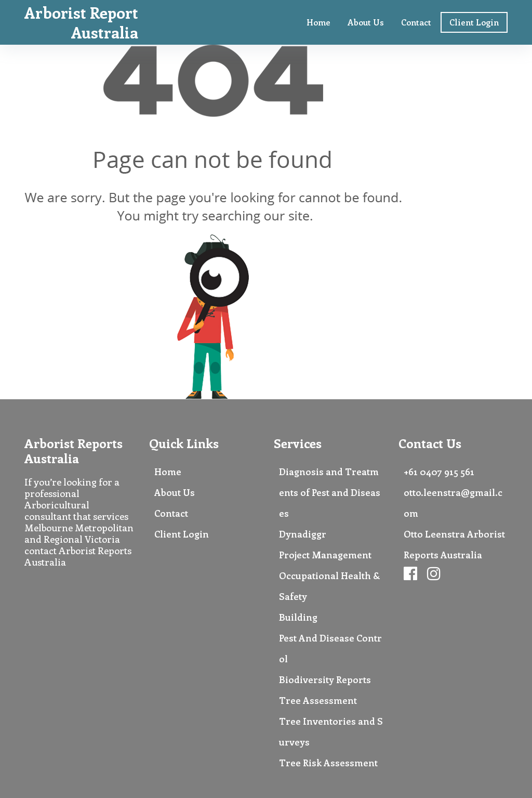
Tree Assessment (318, 700)
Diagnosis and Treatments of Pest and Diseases (330, 492)
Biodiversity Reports (325, 679)
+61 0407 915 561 (439, 472)
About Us (366, 22)
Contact (416, 22)
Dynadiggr (303, 534)
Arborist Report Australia (81, 22)
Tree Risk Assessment (328, 763)
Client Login (474, 22)
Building (298, 617)
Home (318, 22)
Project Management (325, 555)
